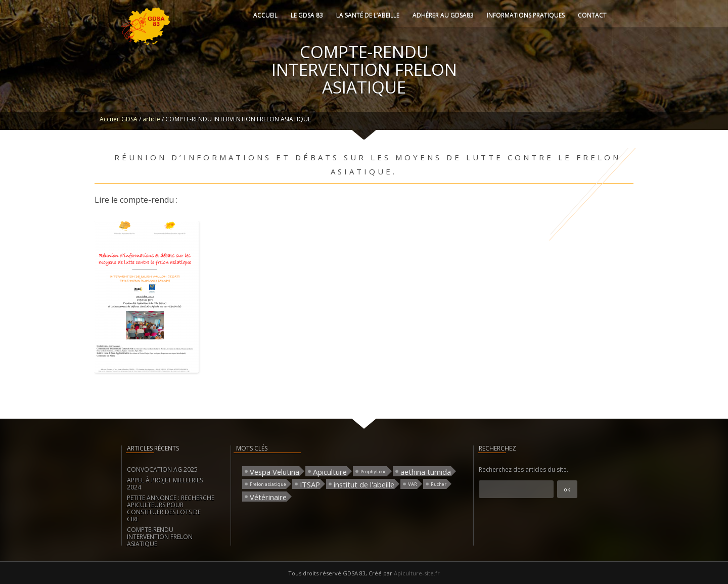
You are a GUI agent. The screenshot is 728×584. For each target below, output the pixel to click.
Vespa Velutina (275, 471)
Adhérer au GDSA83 (443, 15)
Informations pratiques (526, 15)
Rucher (439, 484)
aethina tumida (426, 471)
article (151, 119)
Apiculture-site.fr (417, 573)
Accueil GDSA (119, 119)
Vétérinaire (268, 497)
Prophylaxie (374, 471)
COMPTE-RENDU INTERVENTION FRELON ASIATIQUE (160, 537)
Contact (592, 15)
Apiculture (330, 471)
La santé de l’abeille (368, 15)
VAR (413, 484)
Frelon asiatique (268, 484)
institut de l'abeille (364, 484)
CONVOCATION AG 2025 (162, 469)
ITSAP (310, 484)
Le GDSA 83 (307, 15)
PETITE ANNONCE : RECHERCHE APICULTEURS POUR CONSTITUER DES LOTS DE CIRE (171, 508)
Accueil (265, 15)
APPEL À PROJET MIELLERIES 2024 (165, 484)
